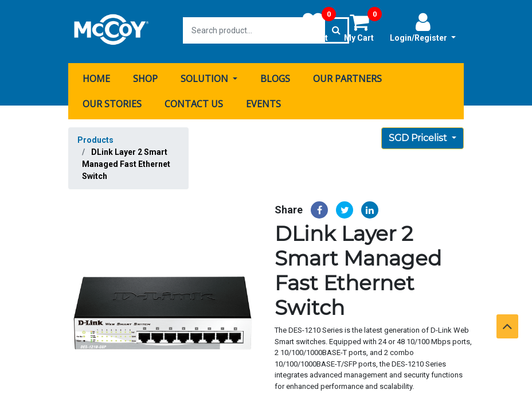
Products (95, 138)
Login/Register (423, 27)
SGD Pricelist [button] (419, 136)
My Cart (363, 27)
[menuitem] (96, 76)
